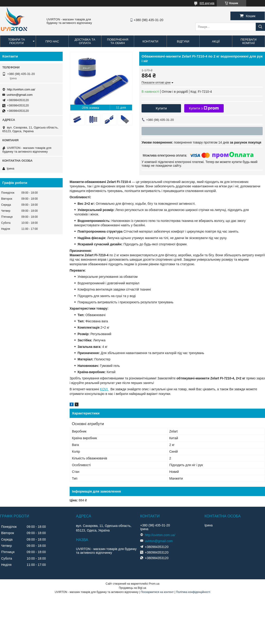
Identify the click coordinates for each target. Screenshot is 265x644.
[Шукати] (260, 27)
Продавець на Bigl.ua (132, 588)
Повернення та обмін (118, 41)
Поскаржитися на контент (157, 592)
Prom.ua (154, 584)
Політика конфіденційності (193, 592)
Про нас (52, 41)
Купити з (204, 108)
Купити (161, 108)
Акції (216, 41)
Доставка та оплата (85, 41)
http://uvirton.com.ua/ (21, 89)
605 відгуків (207, 3)
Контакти (150, 41)
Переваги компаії (249, 41)
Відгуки (183, 41)
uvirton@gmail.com (20, 95)
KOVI (104, 389)
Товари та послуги (16, 41)
